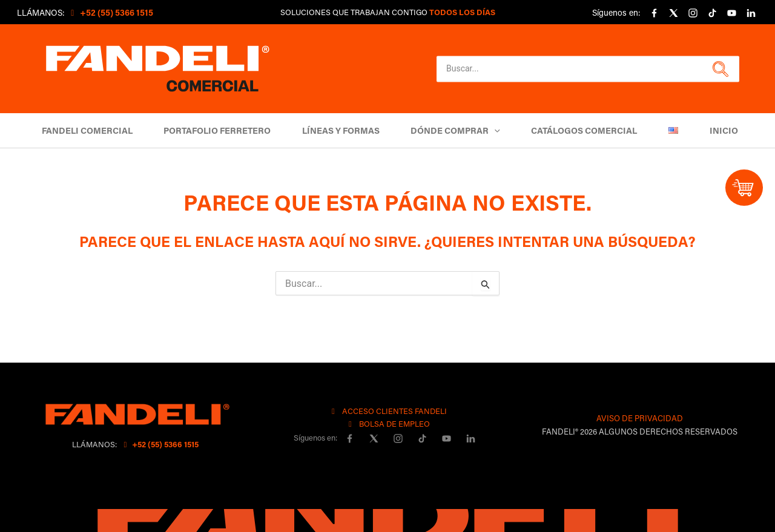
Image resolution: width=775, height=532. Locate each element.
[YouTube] (731, 13)
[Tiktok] (712, 13)
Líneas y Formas (346, 130)
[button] (719, 69)
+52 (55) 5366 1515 (160, 444)
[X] (673, 13)
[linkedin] (751, 13)
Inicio (708, 130)
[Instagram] (693, 13)
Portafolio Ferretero (227, 130)
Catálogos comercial (579, 130)
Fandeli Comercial (102, 130)
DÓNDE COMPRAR (455, 130)
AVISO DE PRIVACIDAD (640, 418)
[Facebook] (654, 13)
